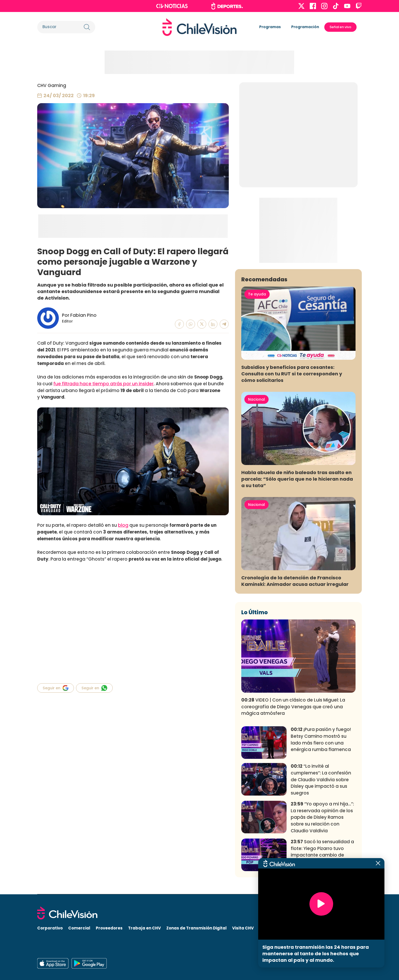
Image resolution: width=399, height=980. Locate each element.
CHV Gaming (52, 85)
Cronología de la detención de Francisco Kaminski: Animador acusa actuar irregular (295, 581)
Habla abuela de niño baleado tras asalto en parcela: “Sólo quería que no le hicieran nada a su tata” (297, 479)
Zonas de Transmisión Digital (197, 928)
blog (123, 525)
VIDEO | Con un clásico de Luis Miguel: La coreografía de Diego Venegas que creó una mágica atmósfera (293, 707)
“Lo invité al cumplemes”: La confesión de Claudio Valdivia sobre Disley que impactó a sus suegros (321, 780)
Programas (270, 27)
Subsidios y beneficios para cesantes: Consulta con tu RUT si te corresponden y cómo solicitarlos (292, 374)
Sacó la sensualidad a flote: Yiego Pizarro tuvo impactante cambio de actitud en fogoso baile (322, 852)
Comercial (79, 928)
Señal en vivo (340, 27)
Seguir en (56, 688)
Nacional (256, 399)
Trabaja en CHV (144, 928)
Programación (305, 27)
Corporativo (50, 928)
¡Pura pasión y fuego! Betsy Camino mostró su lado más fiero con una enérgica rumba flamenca (321, 739)
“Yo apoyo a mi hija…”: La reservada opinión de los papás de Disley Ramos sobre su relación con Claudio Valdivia (322, 817)
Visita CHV (243, 928)
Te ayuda (257, 294)
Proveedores (109, 928)
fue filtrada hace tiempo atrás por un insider (103, 384)
